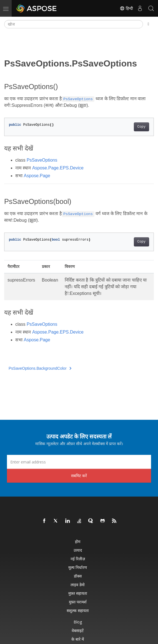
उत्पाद (78, 550)
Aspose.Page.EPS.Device (58, 168)
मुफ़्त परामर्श (78, 602)
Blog (78, 622)
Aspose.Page (37, 176)
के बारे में (78, 639)
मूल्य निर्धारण (78, 567)
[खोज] (74, 24)
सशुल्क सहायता (78, 610)
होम (78, 541)
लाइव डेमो (78, 585)
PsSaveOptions (42, 160)
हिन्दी (126, 8)
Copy (141, 127)
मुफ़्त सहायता (78, 593)
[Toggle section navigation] (148, 24)
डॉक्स (78, 576)
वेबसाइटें (78, 631)
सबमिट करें (79, 476)
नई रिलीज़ (78, 559)
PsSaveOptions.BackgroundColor (40, 368)
